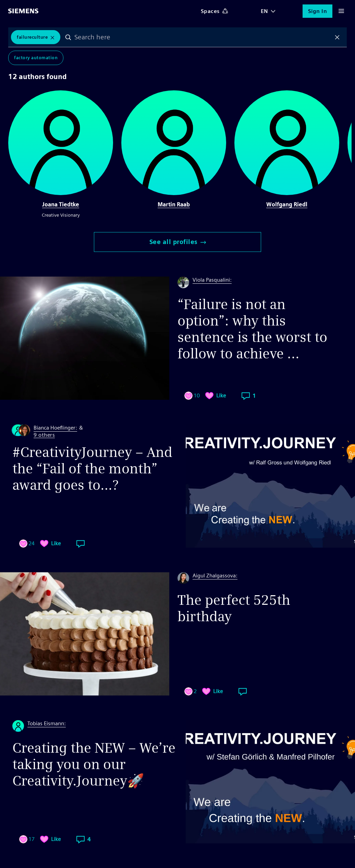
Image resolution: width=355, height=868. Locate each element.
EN (265, 11)
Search (69, 37)
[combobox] (203, 37)
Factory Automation (36, 58)
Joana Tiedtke (61, 205)
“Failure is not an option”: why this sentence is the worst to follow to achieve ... (252, 329)
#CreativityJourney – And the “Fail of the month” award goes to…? (92, 469)
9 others (44, 435)
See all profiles (178, 242)
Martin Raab (174, 205)
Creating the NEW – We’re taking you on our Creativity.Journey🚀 (94, 764)
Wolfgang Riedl (287, 205)
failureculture (32, 37)
